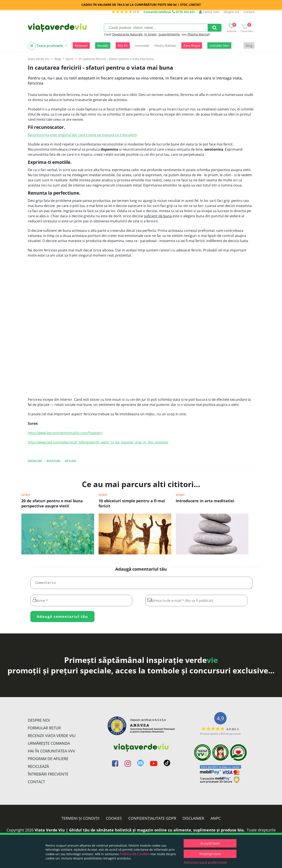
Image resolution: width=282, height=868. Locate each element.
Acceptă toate (210, 843)
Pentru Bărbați (165, 46)
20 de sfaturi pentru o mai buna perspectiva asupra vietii (52, 503)
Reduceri (81, 46)
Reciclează (38, 768)
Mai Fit (123, 46)
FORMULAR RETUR (44, 730)
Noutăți (103, 46)
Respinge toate (210, 854)
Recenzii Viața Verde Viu (52, 737)
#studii (70, 461)
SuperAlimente (169, 34)
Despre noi (231, 12)
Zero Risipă (192, 46)
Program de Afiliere (48, 760)
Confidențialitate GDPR (152, 820)
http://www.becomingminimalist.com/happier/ (65, 433)
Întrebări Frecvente (48, 776)
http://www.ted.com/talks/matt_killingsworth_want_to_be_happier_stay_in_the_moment (98, 442)
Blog (249, 46)
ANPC (216, 820)
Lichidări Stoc (219, 46)
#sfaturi (53, 461)
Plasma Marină (198, 34)
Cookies (114, 820)
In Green (151, 34)
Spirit (26, 495)
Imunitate (142, 46)
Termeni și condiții (80, 820)
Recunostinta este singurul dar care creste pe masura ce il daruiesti (82, 135)
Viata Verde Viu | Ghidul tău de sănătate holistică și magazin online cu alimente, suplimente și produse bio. (140, 832)
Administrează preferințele (205, 862)
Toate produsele (48, 46)
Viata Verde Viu (39, 59)
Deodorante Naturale (127, 34)
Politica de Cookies (135, 854)
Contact (249, 12)
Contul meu (209, 12)
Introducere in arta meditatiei (205, 501)
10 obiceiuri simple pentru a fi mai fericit (132, 503)
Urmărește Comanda (49, 745)
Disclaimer (193, 820)
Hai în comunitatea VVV (51, 753)
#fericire (35, 461)
